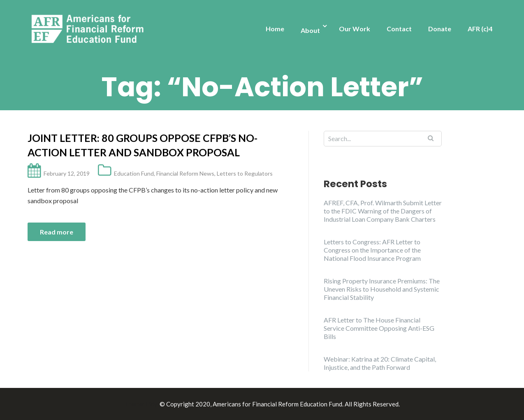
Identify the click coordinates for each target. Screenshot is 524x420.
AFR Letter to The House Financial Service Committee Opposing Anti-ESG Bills (379, 328)
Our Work (355, 29)
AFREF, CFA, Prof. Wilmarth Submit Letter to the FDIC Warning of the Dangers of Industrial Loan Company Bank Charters (383, 211)
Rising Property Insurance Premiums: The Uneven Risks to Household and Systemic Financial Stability (382, 289)
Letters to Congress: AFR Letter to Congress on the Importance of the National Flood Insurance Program (372, 250)
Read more (57, 232)
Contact (399, 29)
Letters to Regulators (245, 173)
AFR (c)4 (480, 29)
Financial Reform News (185, 173)
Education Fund (134, 173)
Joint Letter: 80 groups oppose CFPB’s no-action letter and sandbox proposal (143, 145)
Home (275, 29)
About (310, 30)
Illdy (151, 404)
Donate (440, 29)
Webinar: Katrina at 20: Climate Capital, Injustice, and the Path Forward (380, 363)
